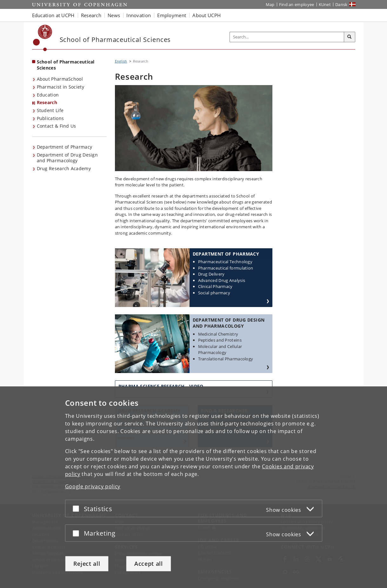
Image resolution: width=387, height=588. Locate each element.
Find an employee (297, 4)
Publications (50, 118)
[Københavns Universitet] (43, 38)
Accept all (149, 564)
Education (48, 95)
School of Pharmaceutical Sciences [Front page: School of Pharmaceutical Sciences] (66, 65)
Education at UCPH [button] (53, 15)
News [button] (114, 15)
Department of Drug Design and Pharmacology (67, 158)
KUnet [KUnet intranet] (325, 4)
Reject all (87, 564)
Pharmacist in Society (60, 87)
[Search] (350, 37)
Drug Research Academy (64, 168)
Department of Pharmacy (65, 147)
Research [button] (91, 15)
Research (47, 102)
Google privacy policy (93, 486)
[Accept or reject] (77, 508)
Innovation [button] (139, 15)
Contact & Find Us (57, 126)
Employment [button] (172, 15)
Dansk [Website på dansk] (341, 4)
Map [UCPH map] (270, 4)
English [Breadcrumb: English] (121, 61)
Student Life (50, 110)
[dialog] (193, 487)
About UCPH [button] (207, 15)
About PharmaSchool (60, 79)
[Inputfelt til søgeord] (287, 37)
